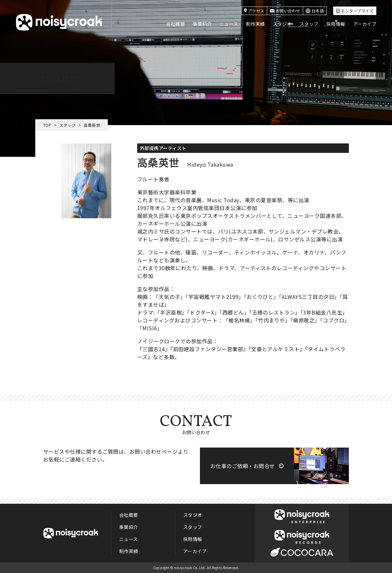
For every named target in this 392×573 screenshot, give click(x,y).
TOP (47, 125)
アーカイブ (365, 24)
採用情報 (336, 24)
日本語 (315, 11)
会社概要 (175, 24)
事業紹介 (202, 24)
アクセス (254, 11)
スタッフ (309, 24)
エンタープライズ (355, 11)
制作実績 (255, 24)
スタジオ (282, 24)
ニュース (229, 24)
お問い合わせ (285, 11)
